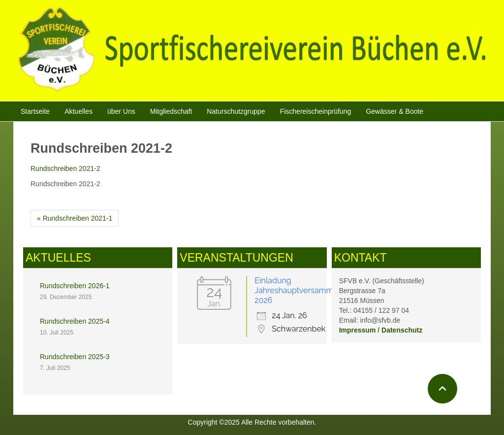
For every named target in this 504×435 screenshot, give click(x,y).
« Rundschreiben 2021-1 (75, 218)
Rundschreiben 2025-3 (75, 357)
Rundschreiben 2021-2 (65, 168)
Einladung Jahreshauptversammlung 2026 (302, 290)
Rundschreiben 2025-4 (75, 321)
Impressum (358, 330)
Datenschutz (402, 330)
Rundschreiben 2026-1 (75, 286)
